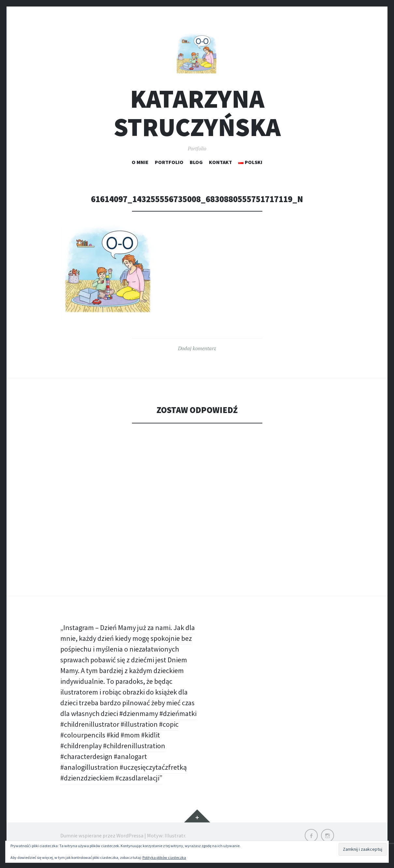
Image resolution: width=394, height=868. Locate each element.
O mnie (140, 162)
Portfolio (169, 162)
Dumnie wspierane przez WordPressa (102, 835)
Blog (196, 162)
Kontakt (220, 162)
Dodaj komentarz (197, 348)
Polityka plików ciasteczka (164, 857)
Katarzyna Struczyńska (197, 113)
